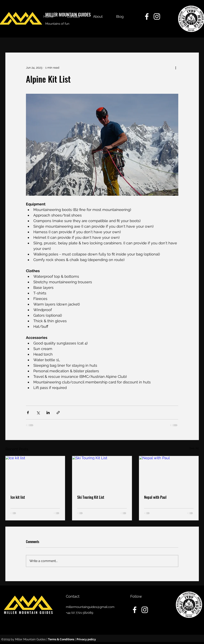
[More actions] (176, 68)
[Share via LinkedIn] (48, 413)
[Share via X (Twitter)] (38, 413)
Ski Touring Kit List (91, 497)
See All (194, 448)
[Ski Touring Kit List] (102, 473)
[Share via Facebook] (28, 413)
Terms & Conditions (61, 639)
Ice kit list (18, 497)
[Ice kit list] (35, 473)
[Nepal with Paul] (169, 473)
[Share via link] (58, 413)
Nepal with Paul (155, 497)
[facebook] (147, 16)
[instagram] (157, 16)
